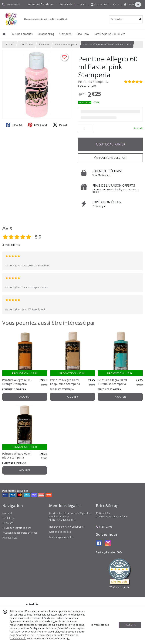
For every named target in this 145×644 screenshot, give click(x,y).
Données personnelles (61, 537)
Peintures (44, 44)
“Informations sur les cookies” (32, 635)
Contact (82, 4)
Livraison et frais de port (16, 528)
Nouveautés (10, 538)
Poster (60, 125)
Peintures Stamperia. (66, 44)
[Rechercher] (140, 19)
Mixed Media (26, 44)
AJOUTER (25, 397)
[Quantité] (85, 128)
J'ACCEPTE (130, 625)
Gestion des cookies (60, 532)
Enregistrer (38, 125)
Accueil (10, 44)
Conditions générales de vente (20, 533)
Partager (14, 125)
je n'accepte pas (100, 625)
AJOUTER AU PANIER (110, 144)
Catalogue (9, 518)
